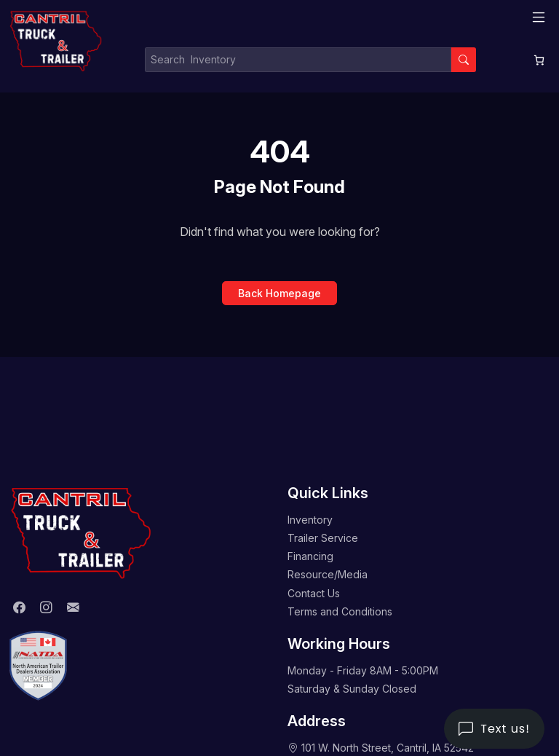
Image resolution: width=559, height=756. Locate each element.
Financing (310, 556)
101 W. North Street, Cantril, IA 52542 (388, 748)
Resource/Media (328, 574)
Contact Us (314, 593)
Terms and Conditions (340, 611)
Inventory (310, 520)
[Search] (464, 60)
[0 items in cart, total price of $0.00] (539, 60)
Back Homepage (279, 293)
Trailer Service (323, 538)
